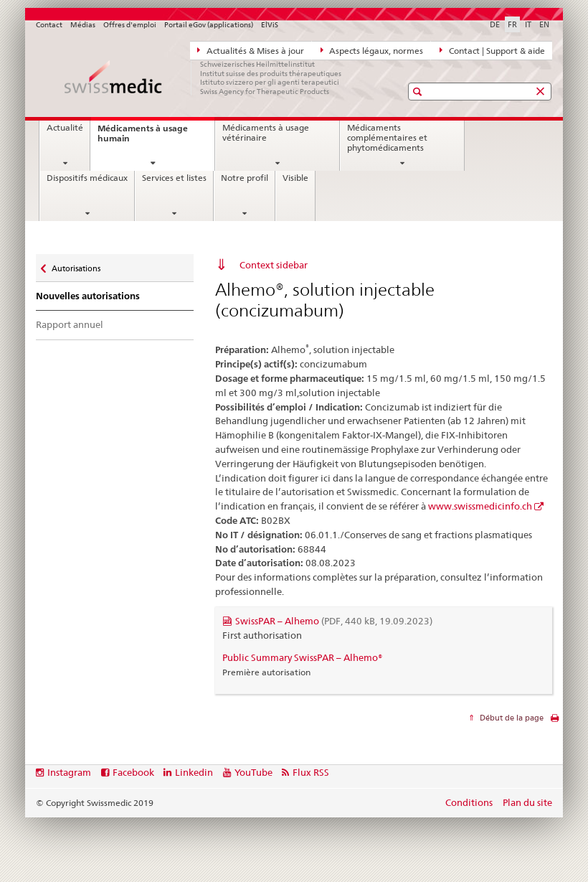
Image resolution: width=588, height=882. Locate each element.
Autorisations (76, 265)
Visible (295, 178)
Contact (49, 25)
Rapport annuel (70, 324)
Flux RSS (311, 772)
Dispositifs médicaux (87, 178)
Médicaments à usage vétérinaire (266, 133)
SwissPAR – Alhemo (334, 621)
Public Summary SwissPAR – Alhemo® (303, 657)
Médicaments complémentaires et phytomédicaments (387, 137)
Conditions (469, 802)
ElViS (270, 25)
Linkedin (194, 772)
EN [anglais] (544, 24)
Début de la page (511, 718)
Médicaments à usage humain (143, 137)
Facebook (133, 772)
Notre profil (245, 178)
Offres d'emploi (130, 25)
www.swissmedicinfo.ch (480, 506)
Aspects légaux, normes (372, 50)
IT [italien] (528, 24)
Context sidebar (274, 265)
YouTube (253, 772)
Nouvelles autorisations (88, 296)
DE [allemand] (495, 24)
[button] (419, 92)
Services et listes (174, 178)
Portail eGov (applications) (209, 25)
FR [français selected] (512, 24)
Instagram (69, 772)
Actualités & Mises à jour (251, 50)
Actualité (65, 128)
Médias (83, 25)
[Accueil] (204, 78)
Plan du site (527, 802)
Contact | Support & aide (492, 50)
